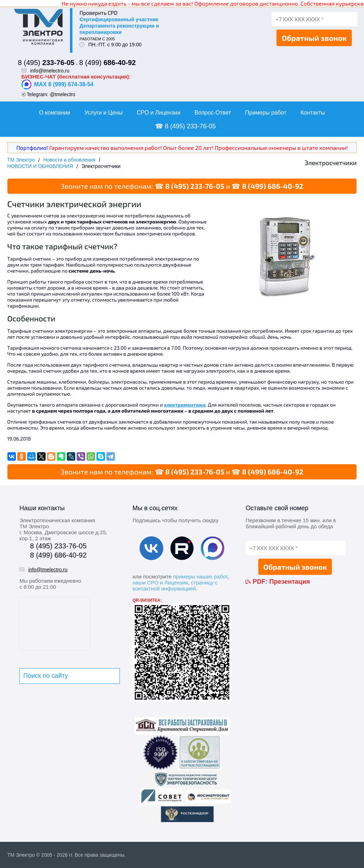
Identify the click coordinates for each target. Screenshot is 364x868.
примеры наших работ (200, 576)
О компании (54, 113)
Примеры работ (266, 113)
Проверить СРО (98, 13)
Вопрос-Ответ (213, 113)
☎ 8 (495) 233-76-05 (185, 126)
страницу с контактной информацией (175, 586)
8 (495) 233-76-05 (195, 186)
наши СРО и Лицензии (160, 582)
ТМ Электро (21, 160)
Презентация (290, 582)
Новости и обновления (69, 160)
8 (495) (46, 63)
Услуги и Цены (104, 113)
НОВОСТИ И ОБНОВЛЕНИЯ (40, 166)
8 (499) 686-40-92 (273, 186)
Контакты (313, 113)
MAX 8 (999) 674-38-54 (58, 85)
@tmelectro (63, 94)
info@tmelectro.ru (50, 71)
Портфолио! (32, 148)
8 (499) (107, 63)
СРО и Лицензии (159, 113)
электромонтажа (185, 405)
